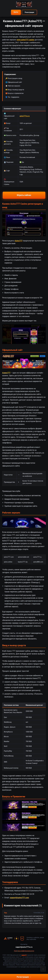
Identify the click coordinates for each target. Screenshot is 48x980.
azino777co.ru (25, 116)
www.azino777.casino (25, 40)
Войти (16, 12)
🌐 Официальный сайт (14, 82)
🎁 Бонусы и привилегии (14, 93)
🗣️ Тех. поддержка (12, 97)
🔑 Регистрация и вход (14, 78)
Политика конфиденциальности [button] (24, 951)
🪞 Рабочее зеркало (13, 86)
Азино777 (6, 373)
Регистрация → (24, 977)
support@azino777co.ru (24, 947)
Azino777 (19, 241)
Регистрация (29, 12)
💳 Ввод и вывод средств (15, 90)
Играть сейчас (24, 195)
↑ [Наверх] (43, 969)
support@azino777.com (19, 898)
